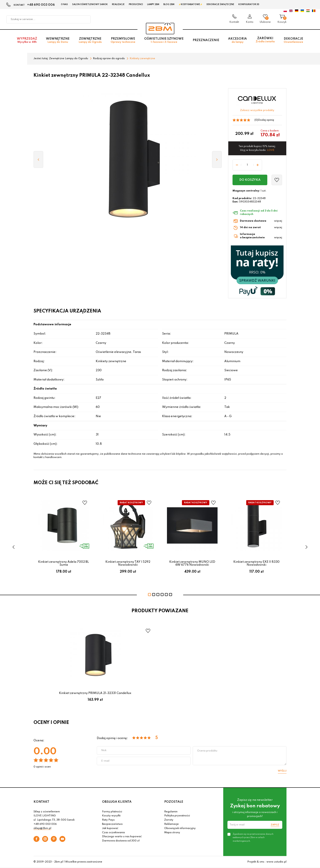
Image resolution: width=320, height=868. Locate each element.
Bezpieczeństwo (112, 824)
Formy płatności (112, 812)
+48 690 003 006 (41, 5)
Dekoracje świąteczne (220, 4)
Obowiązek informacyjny (180, 828)
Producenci (136, 4)
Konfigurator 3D (249, 4)
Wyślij (282, 771)
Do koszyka (250, 180)
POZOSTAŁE (174, 802)
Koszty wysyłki (111, 816)
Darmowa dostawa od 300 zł (121, 841)
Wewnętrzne (58, 40)
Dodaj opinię (266, 120)
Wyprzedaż (27, 40)
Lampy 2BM (153, 4)
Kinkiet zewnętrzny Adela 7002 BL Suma (64, 563)
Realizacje (118, 4)
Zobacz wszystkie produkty (257, 110)
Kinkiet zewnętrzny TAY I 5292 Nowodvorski (128, 563)
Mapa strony (172, 833)
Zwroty (169, 820)
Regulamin (171, 812)
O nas (64, 4)
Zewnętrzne (90, 40)
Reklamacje (171, 824)
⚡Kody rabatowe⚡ (190, 4)
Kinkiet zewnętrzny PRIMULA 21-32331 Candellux (95, 693)
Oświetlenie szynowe (164, 40)
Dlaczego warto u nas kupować (122, 837)
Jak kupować (110, 828)
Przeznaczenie (206, 40)
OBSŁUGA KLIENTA (117, 802)
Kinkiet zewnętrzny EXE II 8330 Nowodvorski (256, 563)
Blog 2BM (169, 4)
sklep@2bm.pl (42, 828)
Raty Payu (108, 820)
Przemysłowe (123, 40)
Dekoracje (293, 40)
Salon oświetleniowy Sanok (90, 4)
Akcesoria (237, 40)
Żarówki (265, 40)
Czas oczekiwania (113, 833)
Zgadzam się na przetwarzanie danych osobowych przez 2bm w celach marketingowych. (253, 837)
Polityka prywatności (177, 816)
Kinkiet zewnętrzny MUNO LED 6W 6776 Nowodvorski (192, 563)
